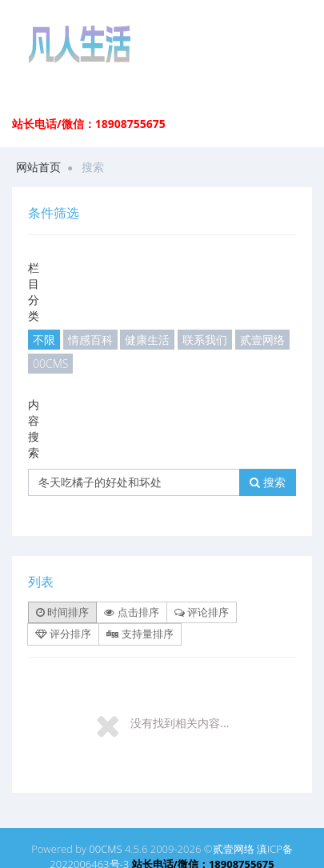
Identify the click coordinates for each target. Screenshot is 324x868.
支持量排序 (140, 634)
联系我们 (205, 340)
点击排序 (131, 612)
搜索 (268, 482)
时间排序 (62, 612)
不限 (44, 340)
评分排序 (63, 634)
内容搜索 (34, 428)
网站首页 (38, 167)
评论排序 (202, 612)
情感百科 (90, 340)
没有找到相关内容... (180, 723)
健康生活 (147, 340)
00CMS (50, 364)
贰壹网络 (262, 340)
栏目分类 (34, 292)
